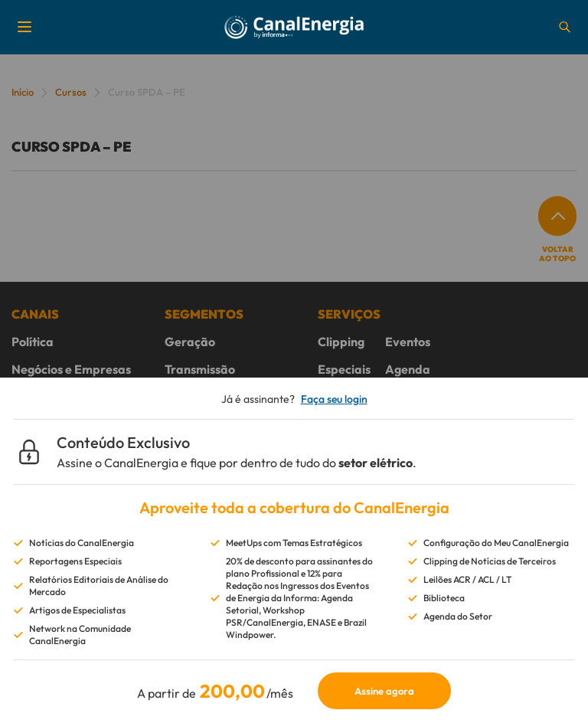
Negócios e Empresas (71, 369)
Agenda (408, 369)
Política (33, 342)
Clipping (341, 342)
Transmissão (200, 369)
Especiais (344, 369)
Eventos (408, 342)
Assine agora (384, 691)
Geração (190, 342)
